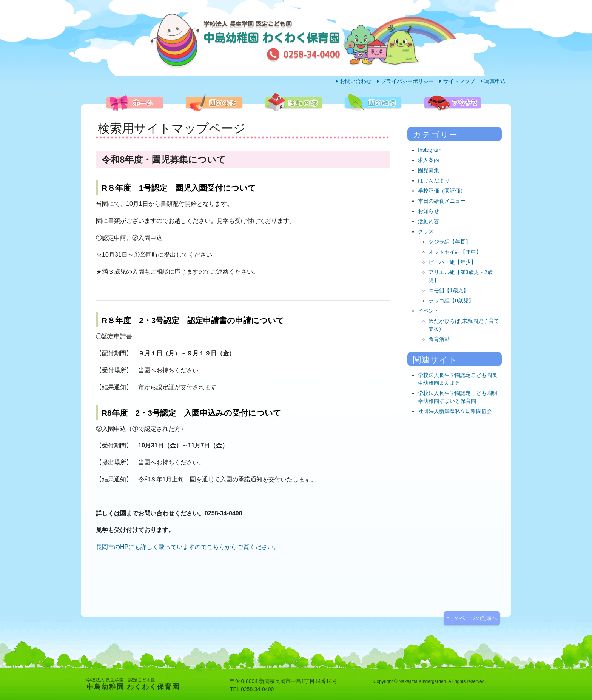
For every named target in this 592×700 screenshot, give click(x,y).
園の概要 (351, 119)
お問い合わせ (356, 81)
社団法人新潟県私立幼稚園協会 (455, 411)
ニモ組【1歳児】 (449, 290)
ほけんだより (434, 180)
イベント (429, 311)
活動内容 (272, 119)
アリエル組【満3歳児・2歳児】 (461, 276)
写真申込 (495, 81)
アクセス (431, 119)
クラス (426, 231)
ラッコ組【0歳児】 (451, 301)
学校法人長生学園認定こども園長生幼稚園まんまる (458, 379)
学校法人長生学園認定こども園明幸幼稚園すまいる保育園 (458, 397)
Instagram (430, 150)
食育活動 (439, 339)
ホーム (111, 119)
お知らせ (429, 211)
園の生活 (193, 119)
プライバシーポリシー (407, 81)
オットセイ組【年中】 (455, 252)
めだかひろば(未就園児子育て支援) (464, 325)
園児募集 (429, 170)
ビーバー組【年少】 (452, 262)
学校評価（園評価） (442, 191)
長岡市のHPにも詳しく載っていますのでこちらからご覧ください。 (188, 547)
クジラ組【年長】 (450, 242)
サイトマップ (459, 81)
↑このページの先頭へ (472, 618)
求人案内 (429, 160)
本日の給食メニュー (442, 201)
